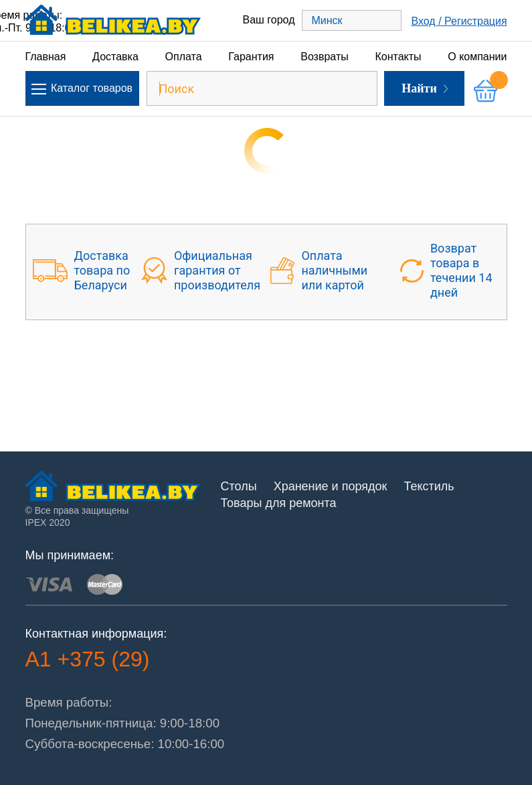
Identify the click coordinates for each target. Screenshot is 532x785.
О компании (477, 57)
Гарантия (251, 57)
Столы (239, 486)
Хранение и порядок (331, 486)
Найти (425, 88)
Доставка (115, 57)
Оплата (184, 57)
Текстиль (429, 486)
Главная (46, 57)
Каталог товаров (82, 88)
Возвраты (325, 57)
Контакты (398, 57)
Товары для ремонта (279, 503)
